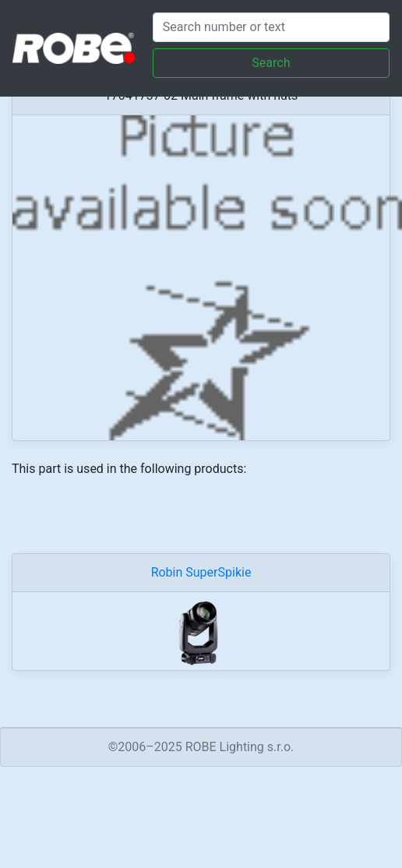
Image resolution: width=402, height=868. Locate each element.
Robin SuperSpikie (201, 572)
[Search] (271, 27)
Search (271, 63)
